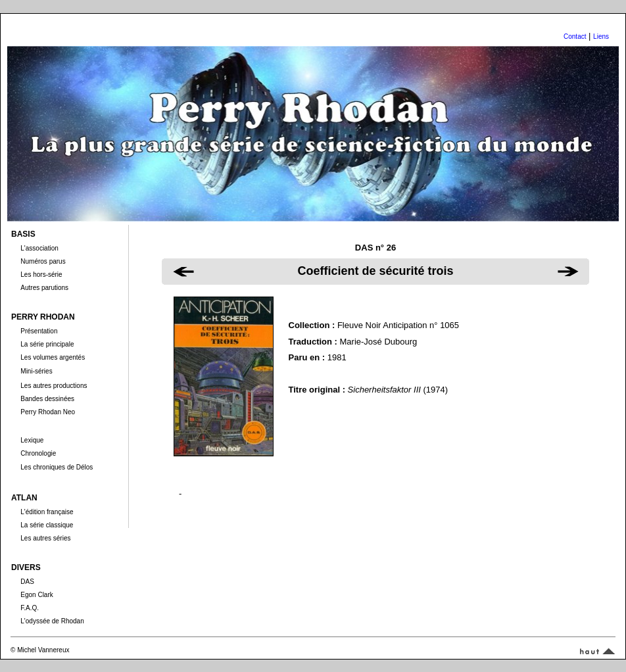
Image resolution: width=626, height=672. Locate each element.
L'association (39, 248)
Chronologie (38, 453)
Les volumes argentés (53, 357)
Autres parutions (44, 288)
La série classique (47, 525)
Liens (601, 36)
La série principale (47, 344)
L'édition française (47, 512)
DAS (27, 582)
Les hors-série (41, 275)
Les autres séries (45, 538)
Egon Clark (36, 595)
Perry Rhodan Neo (48, 412)
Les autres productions (54, 386)
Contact (575, 36)
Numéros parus (43, 261)
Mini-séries (36, 371)
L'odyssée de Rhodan (52, 621)
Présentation (39, 331)
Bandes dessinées (47, 399)
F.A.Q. (30, 608)
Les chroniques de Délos (57, 467)
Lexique (32, 440)
